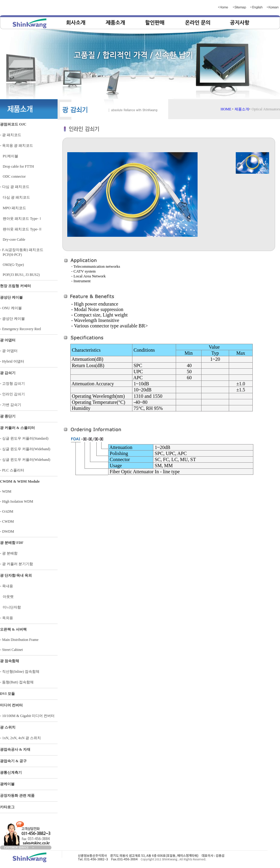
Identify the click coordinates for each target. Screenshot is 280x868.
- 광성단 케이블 (12, 319)
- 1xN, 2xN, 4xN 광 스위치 (20, 738)
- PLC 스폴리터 (12, 470)
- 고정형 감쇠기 (12, 384)
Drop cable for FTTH (17, 166)
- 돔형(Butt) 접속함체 (17, 682)
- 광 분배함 (9, 553)
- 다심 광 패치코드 (15, 187)
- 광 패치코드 (11, 135)
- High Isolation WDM (17, 501)
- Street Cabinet (11, 650)
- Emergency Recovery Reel (20, 329)
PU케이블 (9, 156)
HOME (226, 109)
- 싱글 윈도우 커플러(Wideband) (25, 449)
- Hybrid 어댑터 (12, 361)
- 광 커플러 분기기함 (17, 564)
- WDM (6, 491)
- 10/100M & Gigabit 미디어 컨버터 (27, 716)
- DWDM (7, 531)
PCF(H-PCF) (11, 255)
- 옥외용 (7, 618)
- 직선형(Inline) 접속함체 (20, 672)
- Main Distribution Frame (19, 640)
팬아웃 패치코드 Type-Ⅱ (21, 229)
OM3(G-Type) (12, 265)
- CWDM (7, 521)
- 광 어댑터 (9, 351)
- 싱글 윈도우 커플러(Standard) (24, 438)
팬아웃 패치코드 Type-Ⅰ (21, 219)
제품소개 (242, 109)
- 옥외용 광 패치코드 (17, 146)
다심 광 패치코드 (15, 197)
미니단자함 (10, 607)
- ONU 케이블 (11, 308)
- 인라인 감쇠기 (12, 394)
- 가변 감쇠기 (11, 405)
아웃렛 (7, 597)
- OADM (7, 511)
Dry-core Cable (13, 240)
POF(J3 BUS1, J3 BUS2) (20, 275)
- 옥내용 (7, 586)
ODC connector (13, 176)
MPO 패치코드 (13, 208)
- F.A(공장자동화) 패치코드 (22, 250)
